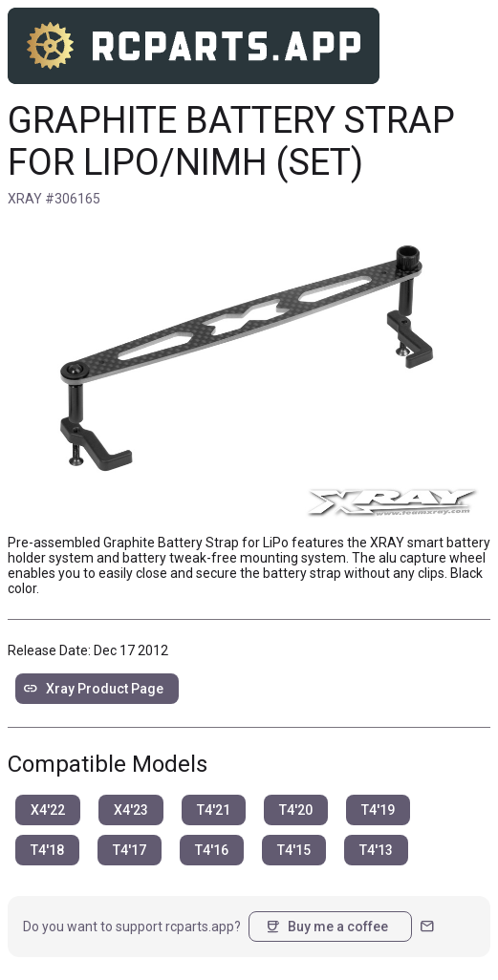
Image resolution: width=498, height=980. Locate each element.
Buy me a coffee (326, 927)
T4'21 (214, 810)
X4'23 (131, 810)
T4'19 (378, 810)
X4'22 (48, 810)
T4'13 (376, 850)
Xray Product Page (93, 689)
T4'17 (130, 850)
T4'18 (47, 850)
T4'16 (212, 850)
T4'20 (296, 810)
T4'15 (294, 850)
